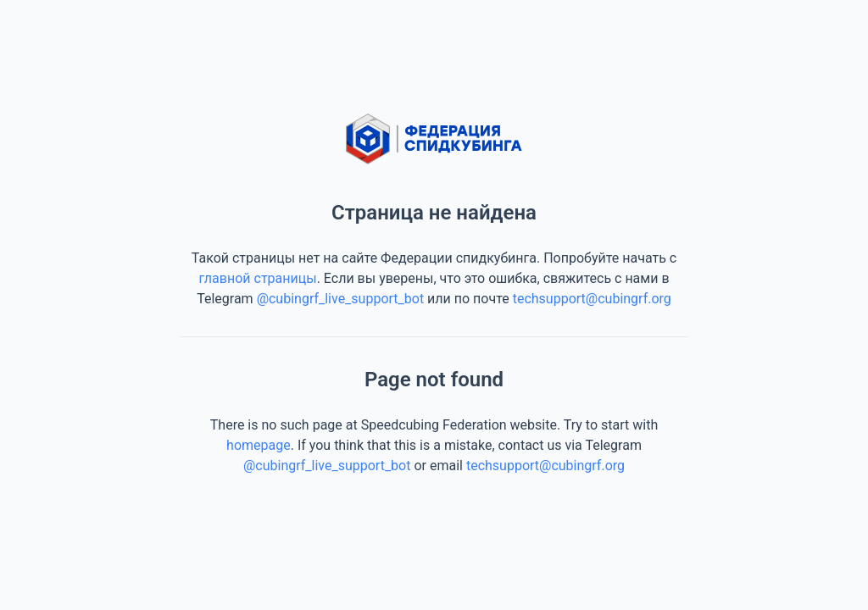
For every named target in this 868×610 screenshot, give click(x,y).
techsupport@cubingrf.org (592, 299)
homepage (259, 445)
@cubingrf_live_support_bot (341, 299)
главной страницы (257, 278)
